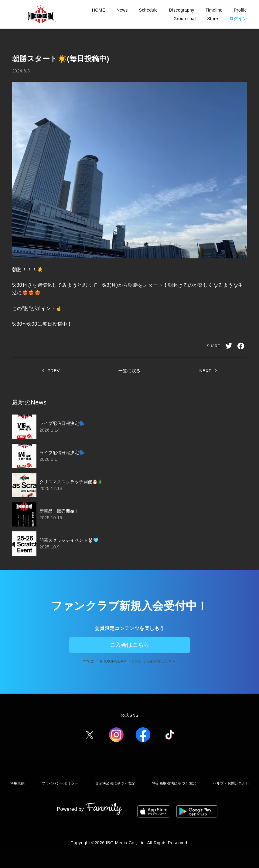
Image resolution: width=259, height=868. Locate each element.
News (122, 10)
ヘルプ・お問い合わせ (130, 807)
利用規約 (41, 796)
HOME (99, 10)
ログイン (238, 19)
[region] (129, 485)
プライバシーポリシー (83, 796)
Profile (240, 10)
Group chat (185, 19)
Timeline (214, 10)
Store (213, 19)
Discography (182, 10)
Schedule (148, 10)
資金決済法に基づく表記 (140, 796)
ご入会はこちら (129, 649)
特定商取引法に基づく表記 (201, 796)
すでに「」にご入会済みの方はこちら (130, 675)
